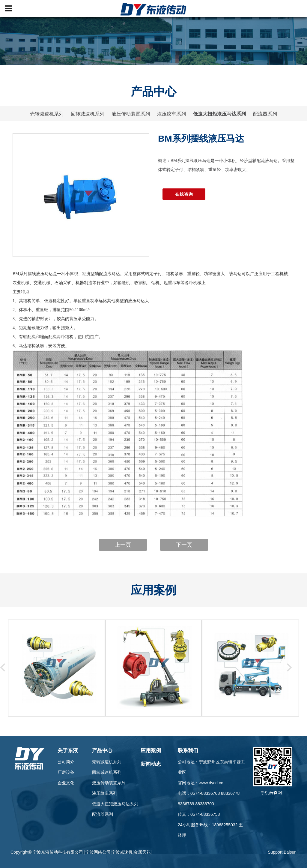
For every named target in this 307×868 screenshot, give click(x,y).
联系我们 (188, 751)
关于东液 (68, 751)
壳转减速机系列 (47, 114)
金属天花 (142, 852)
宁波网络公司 (98, 852)
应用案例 (151, 751)
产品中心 (102, 751)
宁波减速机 (122, 852)
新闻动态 (151, 764)
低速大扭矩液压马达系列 (219, 114)
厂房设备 (66, 772)
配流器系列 (265, 114)
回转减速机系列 (88, 114)
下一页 (184, 545)
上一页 (123, 545)
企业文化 (66, 783)
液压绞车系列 (171, 114)
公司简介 (66, 762)
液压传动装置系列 (131, 114)
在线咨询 (184, 194)
